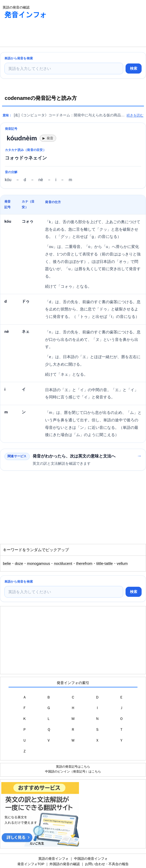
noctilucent (63, 564)
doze (19, 564)
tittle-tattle (105, 564)
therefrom (84, 564)
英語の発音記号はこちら (73, 766)
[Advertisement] (41, 34)
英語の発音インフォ (53, 859)
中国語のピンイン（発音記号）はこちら (73, 771)
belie (7, 564)
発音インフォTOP (31, 864)
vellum (122, 564)
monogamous (38, 564)
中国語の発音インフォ (91, 859)
